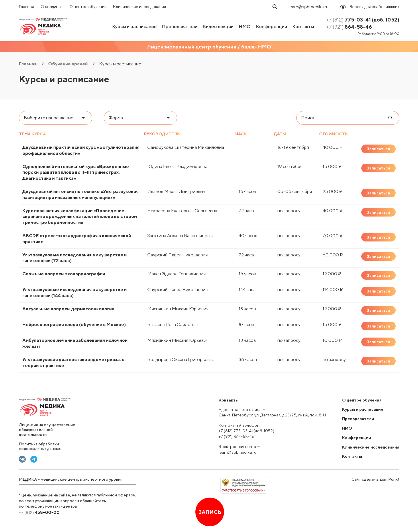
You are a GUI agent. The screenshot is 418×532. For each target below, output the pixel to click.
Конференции (271, 27)
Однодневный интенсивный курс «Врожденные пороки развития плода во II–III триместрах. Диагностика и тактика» (76, 173)
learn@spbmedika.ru (309, 7)
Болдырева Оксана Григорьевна (181, 359)
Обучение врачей (68, 64)
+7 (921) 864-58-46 (237, 436)
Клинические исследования (140, 7)
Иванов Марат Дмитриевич (176, 191)
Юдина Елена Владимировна (177, 166)
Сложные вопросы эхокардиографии (64, 274)
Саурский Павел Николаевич (177, 255)
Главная (26, 7)
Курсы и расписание (134, 27)
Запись (210, 512)
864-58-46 (349, 27)
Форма (116, 118)
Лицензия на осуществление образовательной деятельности (47, 430)
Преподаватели (180, 27)
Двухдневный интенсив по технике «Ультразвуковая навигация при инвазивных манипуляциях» (81, 194)
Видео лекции (218, 27)
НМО (245, 27)
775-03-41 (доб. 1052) (363, 20)
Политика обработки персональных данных (40, 446)
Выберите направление (49, 118)
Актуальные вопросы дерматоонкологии (68, 309)
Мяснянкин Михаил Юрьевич (178, 309)
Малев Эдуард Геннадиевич (176, 274)
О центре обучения (88, 7)
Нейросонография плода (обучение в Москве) (74, 325)
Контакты (303, 27)
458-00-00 (39, 512)
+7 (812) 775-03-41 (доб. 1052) (246, 431)
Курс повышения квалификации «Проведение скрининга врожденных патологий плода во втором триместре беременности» (80, 217)
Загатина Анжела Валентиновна (181, 236)
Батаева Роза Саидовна (172, 325)
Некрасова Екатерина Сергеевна (182, 211)
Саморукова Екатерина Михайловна (186, 147)
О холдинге (52, 7)
